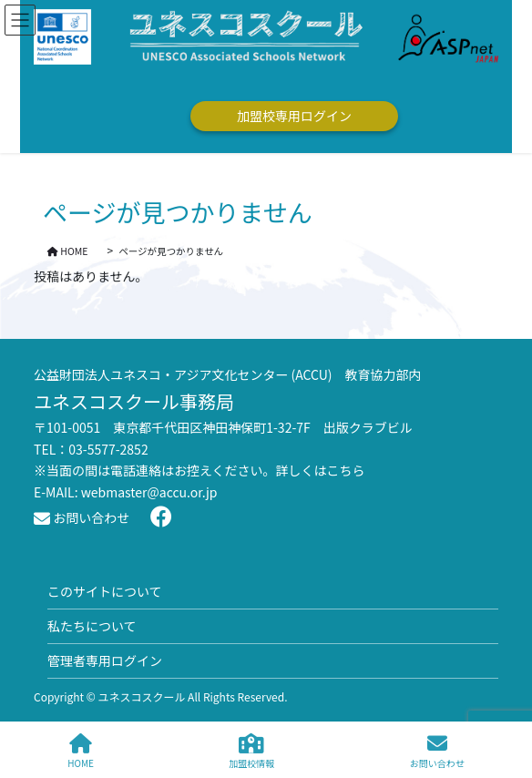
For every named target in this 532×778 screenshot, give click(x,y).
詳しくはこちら (321, 470)
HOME (81, 751)
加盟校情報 (251, 751)
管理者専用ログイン (105, 660)
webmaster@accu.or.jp (149, 492)
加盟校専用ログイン (294, 116)
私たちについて (92, 626)
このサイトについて (105, 591)
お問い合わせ (82, 517)
